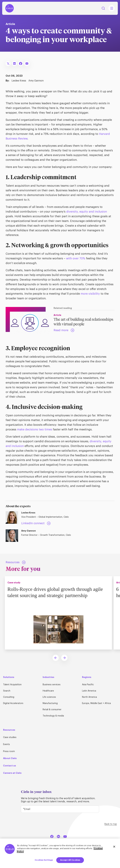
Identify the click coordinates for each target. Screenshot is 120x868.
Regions (87, 677)
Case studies (10, 737)
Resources (9, 730)
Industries (48, 677)
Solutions (9, 677)
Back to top (111, 824)
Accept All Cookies (70, 860)
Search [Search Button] (103, 8)
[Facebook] (52, 836)
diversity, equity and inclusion (87, 212)
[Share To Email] (27, 64)
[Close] (114, 847)
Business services (52, 685)
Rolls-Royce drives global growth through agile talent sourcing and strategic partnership (56, 592)
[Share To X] (8, 64)
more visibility (90, 294)
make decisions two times (35, 429)
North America (89, 697)
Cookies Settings (44, 860)
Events (6, 744)
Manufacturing (50, 703)
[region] (60, 853)
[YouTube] (65, 836)
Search (7, 691)
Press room (9, 751)
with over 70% (76, 258)
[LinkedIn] (58, 836)
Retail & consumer (52, 710)
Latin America (89, 691)
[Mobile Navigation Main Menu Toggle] (112, 8)
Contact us (10, 766)
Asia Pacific (88, 685)
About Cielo (10, 758)
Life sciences (49, 697)
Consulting (9, 697)
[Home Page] (10, 8)
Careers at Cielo (12, 773)
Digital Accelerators (13, 703)
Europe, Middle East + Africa (96, 703)
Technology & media (53, 716)
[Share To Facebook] (21, 64)
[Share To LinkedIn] (14, 64)
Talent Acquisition (12, 685)
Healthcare (48, 691)
